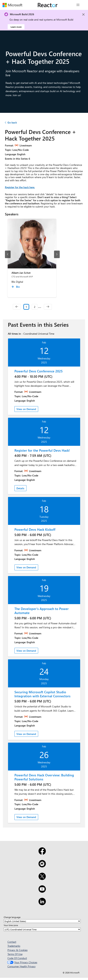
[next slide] (57, 254)
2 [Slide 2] (35, 307)
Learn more (16, 27)
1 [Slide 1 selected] (26, 307)
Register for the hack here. (20, 187)
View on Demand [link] (26, 409)
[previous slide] (8, 254)
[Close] (83, 14)
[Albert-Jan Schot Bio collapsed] (16, 287)
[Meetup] (42, 866)
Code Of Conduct (17, 958)
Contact (12, 942)
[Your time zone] (42, 929)
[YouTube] (42, 891)
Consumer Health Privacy (22, 966)
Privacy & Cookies (18, 950)
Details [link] (20, 488)
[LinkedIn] (42, 904)
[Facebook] (42, 853)
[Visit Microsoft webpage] (12, 5)
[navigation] (17, 307)
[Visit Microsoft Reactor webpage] (48, 5)
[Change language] (42, 921)
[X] (42, 879)
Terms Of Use (15, 954)
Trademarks (14, 946)
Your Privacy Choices (22, 962)
